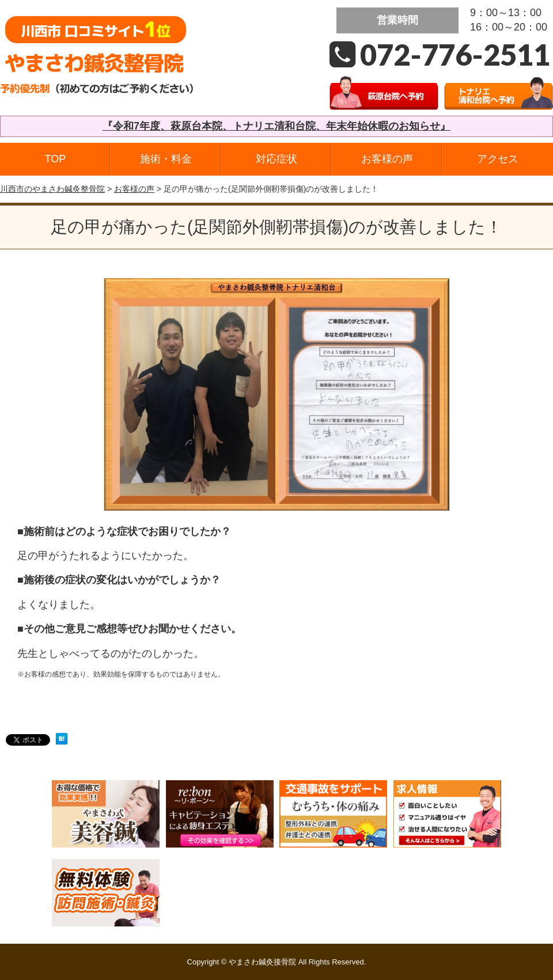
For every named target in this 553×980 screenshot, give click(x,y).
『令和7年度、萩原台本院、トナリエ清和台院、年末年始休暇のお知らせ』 (276, 126)
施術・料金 (166, 159)
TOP (56, 159)
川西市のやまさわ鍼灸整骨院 (52, 189)
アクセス (498, 159)
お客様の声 (387, 159)
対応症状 (276, 159)
